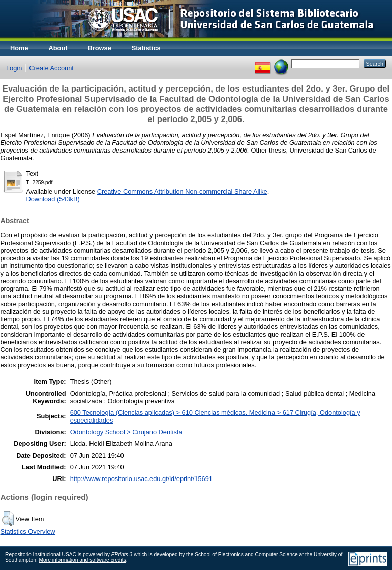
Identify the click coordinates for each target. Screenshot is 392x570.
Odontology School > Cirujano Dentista (126, 432)
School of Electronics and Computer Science (246, 554)
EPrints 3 (122, 554)
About (58, 48)
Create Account (51, 68)
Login (14, 68)
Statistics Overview (28, 532)
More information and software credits (83, 560)
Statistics (146, 48)
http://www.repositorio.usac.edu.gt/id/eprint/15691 (141, 479)
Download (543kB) (53, 199)
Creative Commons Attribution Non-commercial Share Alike (182, 191)
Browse (100, 48)
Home (19, 48)
